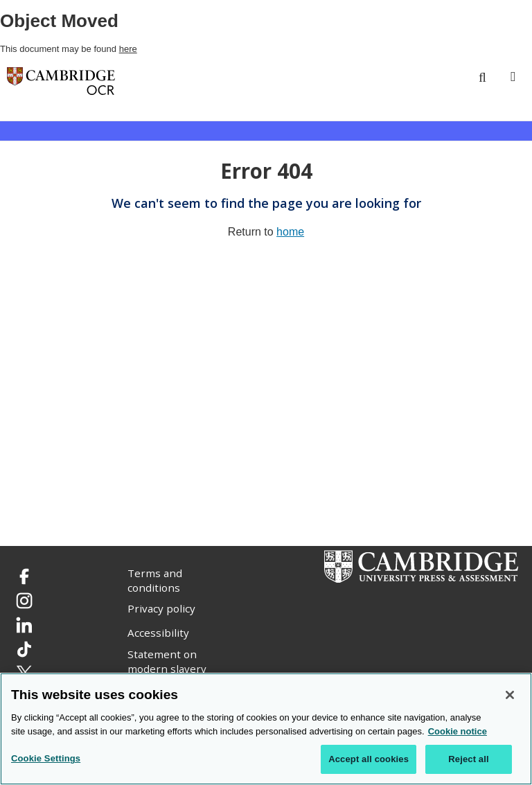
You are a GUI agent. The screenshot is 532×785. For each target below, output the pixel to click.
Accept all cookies (369, 760)
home (290, 232)
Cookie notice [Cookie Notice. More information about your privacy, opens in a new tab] (458, 731)
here (128, 49)
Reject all (468, 760)
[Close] (510, 696)
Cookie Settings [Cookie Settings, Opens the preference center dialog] (46, 759)
